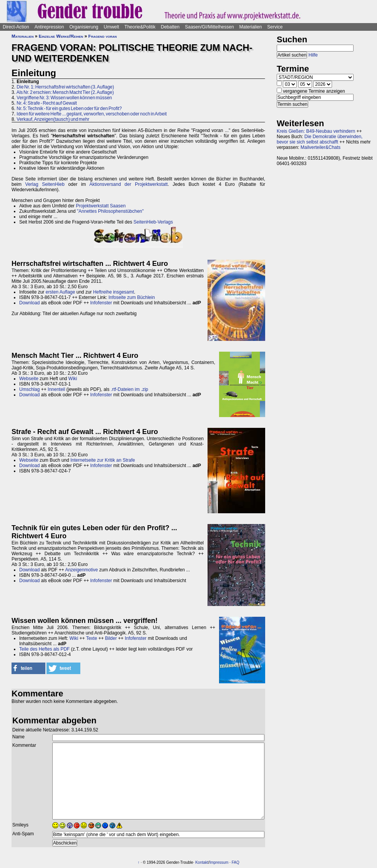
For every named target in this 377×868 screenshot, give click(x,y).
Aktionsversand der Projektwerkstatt (129, 184)
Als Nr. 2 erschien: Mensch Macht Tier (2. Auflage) (65, 92)
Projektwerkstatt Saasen (100, 206)
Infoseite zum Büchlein (132, 297)
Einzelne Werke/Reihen (61, 36)
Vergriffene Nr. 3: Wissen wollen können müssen (64, 98)
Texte (92, 638)
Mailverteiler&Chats (321, 147)
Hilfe (313, 55)
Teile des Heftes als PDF (44, 649)
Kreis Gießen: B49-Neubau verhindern (316, 131)
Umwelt (111, 27)
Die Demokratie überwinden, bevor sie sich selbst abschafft (320, 139)
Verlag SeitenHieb (45, 184)
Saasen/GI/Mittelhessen (209, 27)
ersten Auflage (61, 292)
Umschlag (29, 389)
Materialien (251, 27)
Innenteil (56, 389)
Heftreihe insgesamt (114, 292)
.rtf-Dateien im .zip (129, 389)
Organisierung (84, 27)
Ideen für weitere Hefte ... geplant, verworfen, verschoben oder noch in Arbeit (92, 114)
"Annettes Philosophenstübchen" (110, 211)
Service (275, 27)
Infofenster (101, 303)
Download (29, 303)
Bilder (111, 638)
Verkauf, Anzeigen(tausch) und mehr (53, 119)
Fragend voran (103, 36)
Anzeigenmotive (81, 570)
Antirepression (49, 27)
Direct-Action (16, 27)
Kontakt (202, 862)
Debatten (170, 27)
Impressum (219, 862)
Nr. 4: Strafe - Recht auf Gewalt (47, 103)
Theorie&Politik (140, 27)
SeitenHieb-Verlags (153, 222)
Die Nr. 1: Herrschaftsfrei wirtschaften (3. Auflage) (65, 87)
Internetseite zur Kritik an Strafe (103, 460)
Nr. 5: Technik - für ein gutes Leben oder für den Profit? (69, 108)
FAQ (236, 862)
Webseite (29, 379)
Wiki (73, 379)
